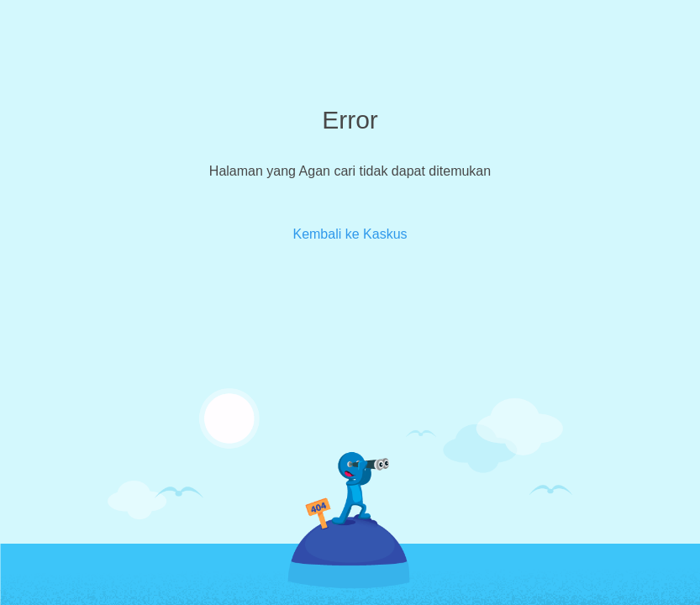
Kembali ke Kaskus (350, 234)
